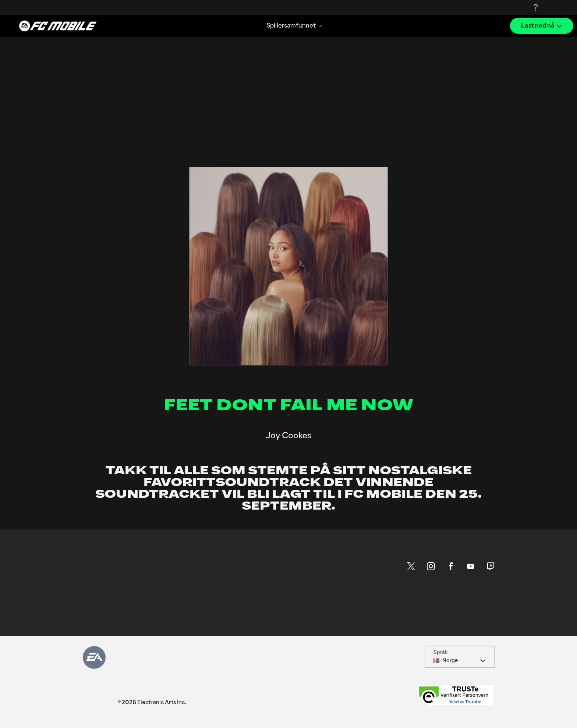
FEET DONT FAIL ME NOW (289, 406)
